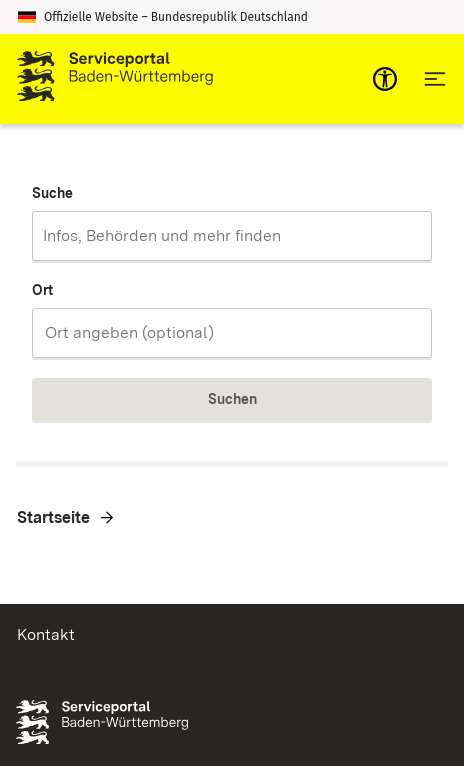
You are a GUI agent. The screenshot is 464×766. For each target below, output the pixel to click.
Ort (42, 290)
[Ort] (232, 333)
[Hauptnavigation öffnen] (435, 79)
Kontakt (46, 634)
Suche (52, 193)
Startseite (53, 517)
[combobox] (232, 236)
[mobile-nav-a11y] (385, 79)
